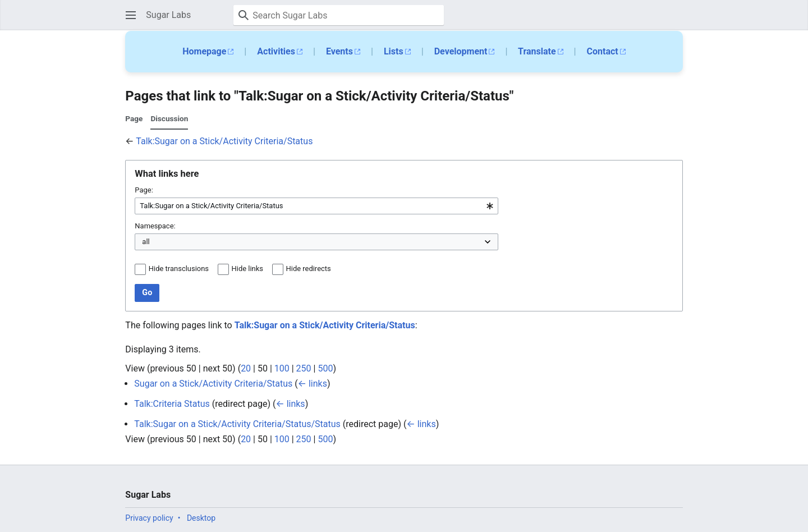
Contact (603, 51)
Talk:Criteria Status (172, 404)
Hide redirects (309, 269)
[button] (131, 15)
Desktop (201, 518)
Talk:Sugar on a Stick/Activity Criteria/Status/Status (237, 424)
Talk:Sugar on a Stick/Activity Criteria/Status (224, 141)
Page (134, 118)
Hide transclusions (179, 269)
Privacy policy (149, 518)
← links (313, 384)
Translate (537, 51)
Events (339, 51)
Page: (144, 190)
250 (304, 368)
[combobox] (316, 206)
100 (282, 368)
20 (246, 368)
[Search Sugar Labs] (339, 15)
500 (325, 368)
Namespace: (155, 226)
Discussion (169, 118)
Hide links (247, 269)
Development (461, 51)
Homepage (204, 51)
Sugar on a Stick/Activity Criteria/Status (213, 384)
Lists (394, 51)
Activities (276, 51)
